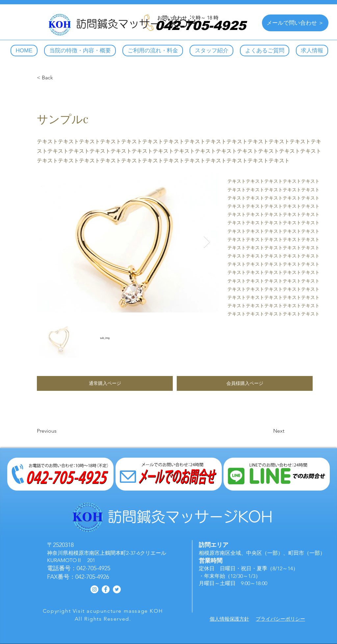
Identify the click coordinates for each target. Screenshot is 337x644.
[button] (105, 383)
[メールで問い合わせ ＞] (295, 23)
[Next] (268, 431)
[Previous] (59, 431)
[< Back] (59, 78)
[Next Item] (207, 242)
